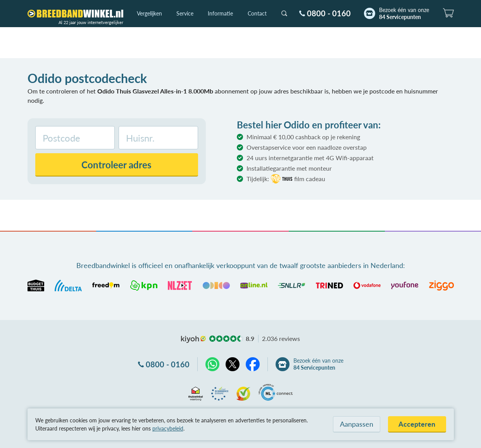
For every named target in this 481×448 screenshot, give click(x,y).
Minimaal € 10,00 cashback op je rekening (303, 137)
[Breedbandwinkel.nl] (75, 14)
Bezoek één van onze (404, 14)
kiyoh (193, 339)
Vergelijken (149, 13)
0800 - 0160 (329, 13)
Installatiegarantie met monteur (289, 168)
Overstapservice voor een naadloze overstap (307, 147)
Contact (257, 13)
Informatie (220, 13)
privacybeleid (168, 428)
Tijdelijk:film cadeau (286, 179)
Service (185, 13)
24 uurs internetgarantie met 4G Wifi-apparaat (310, 158)
